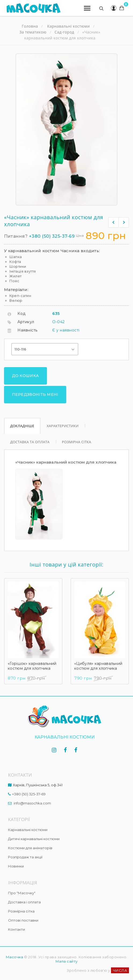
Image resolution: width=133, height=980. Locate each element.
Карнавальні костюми (28, 823)
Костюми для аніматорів (30, 841)
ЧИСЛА (120, 963)
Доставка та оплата (31, 435)
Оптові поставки (23, 913)
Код (22, 314)
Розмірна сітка (78, 435)
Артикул (26, 322)
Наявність (27, 330)
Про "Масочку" (22, 886)
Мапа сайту (67, 954)
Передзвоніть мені (32, 389)
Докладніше (22, 419)
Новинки (16, 859)
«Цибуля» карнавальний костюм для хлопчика (98, 659)
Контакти (16, 922)
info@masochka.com (32, 796)
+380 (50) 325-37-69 (52, 236)
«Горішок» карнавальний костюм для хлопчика (32, 659)
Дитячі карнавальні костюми (34, 832)
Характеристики (63, 419)
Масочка (15, 950)
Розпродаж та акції (25, 850)
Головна (30, 26)
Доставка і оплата (24, 895)
